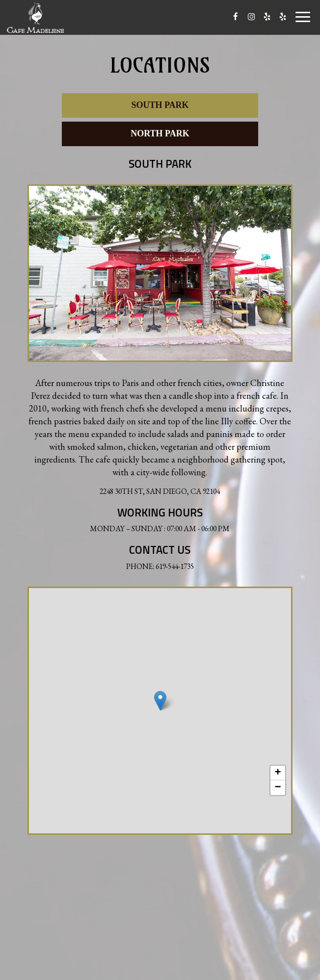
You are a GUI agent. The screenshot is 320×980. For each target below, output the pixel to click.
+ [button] (278, 773)
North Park (160, 133)
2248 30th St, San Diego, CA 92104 (160, 491)
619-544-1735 (175, 566)
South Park (160, 105)
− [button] (278, 788)
